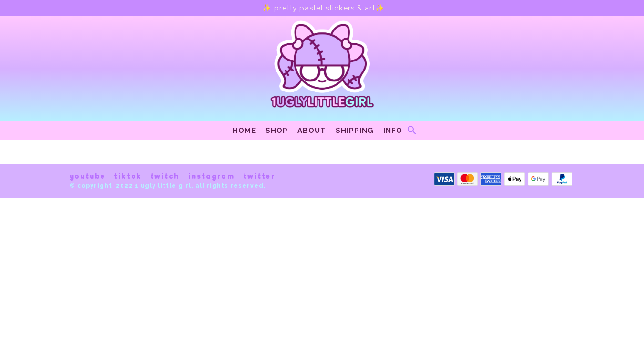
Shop (277, 131)
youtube (87, 176)
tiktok (128, 176)
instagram (211, 176)
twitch (165, 176)
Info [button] (393, 131)
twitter (259, 176)
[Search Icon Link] (412, 132)
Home (244, 131)
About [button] (312, 131)
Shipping (355, 131)
